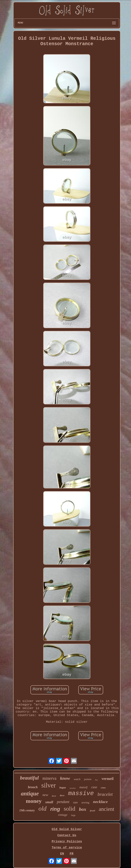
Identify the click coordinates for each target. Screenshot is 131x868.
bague (63, 788)
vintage (63, 815)
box (83, 809)
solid (70, 809)
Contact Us (67, 835)
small (49, 802)
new (45, 795)
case (94, 787)
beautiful (29, 778)
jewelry (73, 788)
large (73, 815)
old (42, 808)
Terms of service (67, 848)
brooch (33, 787)
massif (83, 787)
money (34, 801)
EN (62, 854)
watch (77, 779)
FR (71, 854)
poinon (88, 779)
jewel (92, 811)
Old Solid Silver (67, 829)
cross (103, 788)
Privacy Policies (67, 841)
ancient (107, 809)
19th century (27, 810)
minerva (49, 778)
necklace (100, 802)
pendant (63, 802)
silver (49, 785)
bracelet (105, 794)
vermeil (107, 779)
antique (30, 794)
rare (75, 802)
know (65, 778)
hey (96, 780)
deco (62, 795)
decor (54, 796)
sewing (85, 802)
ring (55, 809)
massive (81, 794)
